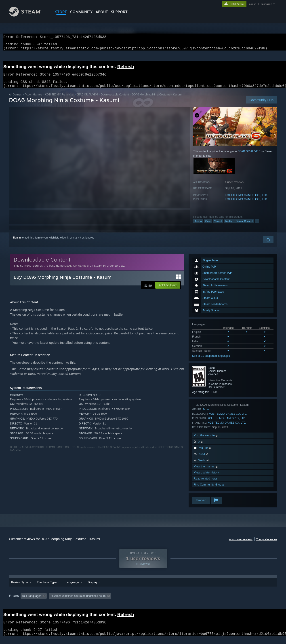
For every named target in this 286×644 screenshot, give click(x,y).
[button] (168, 291)
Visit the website (206, 441)
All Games (15, 100)
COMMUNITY (81, 12)
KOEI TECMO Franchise (59, 100)
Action (198, 226)
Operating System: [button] (181, 601)
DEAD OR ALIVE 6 (87, 100)
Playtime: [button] (111, 601)
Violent (218, 226)
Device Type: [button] (238, 601)
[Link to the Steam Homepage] (29, 15)
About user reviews (241, 545)
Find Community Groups (209, 490)
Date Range (96, 587)
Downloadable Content (115, 100)
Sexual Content (244, 226)
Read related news (206, 484)
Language (72, 587)
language (267, 4)
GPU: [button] (219, 601)
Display (117, 587)
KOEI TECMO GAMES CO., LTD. (246, 200)
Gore (208, 226)
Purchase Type (47, 587)
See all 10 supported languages (211, 361)
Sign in (17, 243)
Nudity (229, 226)
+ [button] (257, 226)
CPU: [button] (204, 601)
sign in (252, 4)
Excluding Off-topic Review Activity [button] (77, 601)
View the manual (206, 472)
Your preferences (267, 545)
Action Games (33, 100)
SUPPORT (119, 12)
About (102, 12)
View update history (206, 478)
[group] (143, 602)
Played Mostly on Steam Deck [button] (143, 601)
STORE (61, 12)
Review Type (20, 587)
